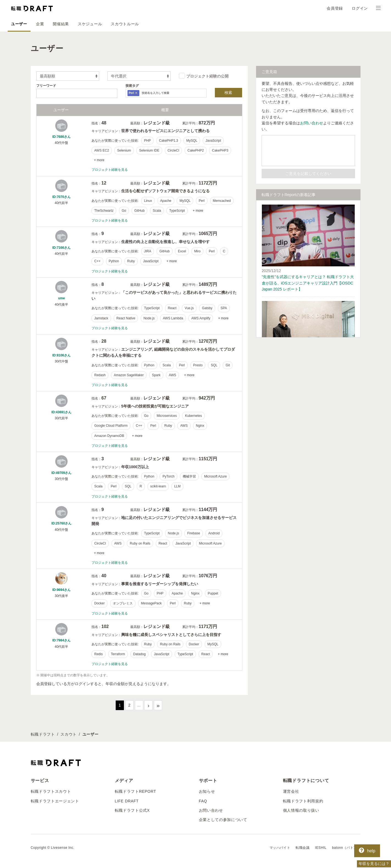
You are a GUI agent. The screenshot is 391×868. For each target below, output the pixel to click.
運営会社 (291, 791)
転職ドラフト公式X (132, 810)
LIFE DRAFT (127, 801)
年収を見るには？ (374, 864)
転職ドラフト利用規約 (303, 801)
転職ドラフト (43, 734)
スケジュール (90, 24)
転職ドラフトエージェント (55, 801)
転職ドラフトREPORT (136, 791)
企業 (40, 24)
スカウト (69, 734)
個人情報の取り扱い (301, 810)
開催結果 (61, 24)
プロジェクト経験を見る (110, 170)
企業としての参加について (223, 820)
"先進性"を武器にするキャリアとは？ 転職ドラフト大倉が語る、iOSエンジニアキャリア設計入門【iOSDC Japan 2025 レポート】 (308, 283)
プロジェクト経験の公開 (204, 76)
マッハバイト (280, 848)
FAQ (203, 801)
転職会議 (303, 848)
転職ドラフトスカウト (51, 791)
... (139, 705)
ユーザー (19, 24)
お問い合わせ (312, 123)
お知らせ (207, 791)
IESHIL (321, 848)
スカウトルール (125, 24)
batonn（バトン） (346, 848)
